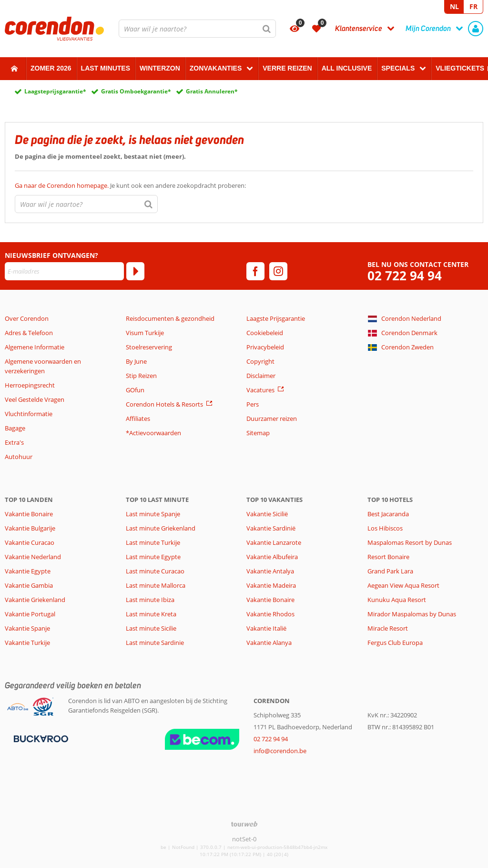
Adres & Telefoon (29, 333)
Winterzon (160, 68)
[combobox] (197, 29)
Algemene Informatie (35, 347)
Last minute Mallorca (156, 585)
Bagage (15, 428)
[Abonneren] (135, 271)
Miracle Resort (388, 628)
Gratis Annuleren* (212, 91)
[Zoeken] (267, 29)
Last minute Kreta (151, 614)
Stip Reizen (141, 376)
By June (136, 361)
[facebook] (255, 271)
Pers (253, 404)
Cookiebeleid (265, 333)
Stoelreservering (149, 347)
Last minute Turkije (153, 542)
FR (473, 6)
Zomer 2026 (51, 68)
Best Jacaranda (388, 514)
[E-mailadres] (64, 271)
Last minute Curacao (155, 571)
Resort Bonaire (388, 557)
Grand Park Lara (390, 571)
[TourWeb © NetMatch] (244, 824)
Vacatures (260, 390)
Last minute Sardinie (155, 643)
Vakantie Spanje (27, 628)
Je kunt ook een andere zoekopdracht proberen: (130, 185)
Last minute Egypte (153, 557)
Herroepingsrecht (30, 385)
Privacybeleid (265, 347)
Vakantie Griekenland (35, 600)
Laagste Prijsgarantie (276, 318)
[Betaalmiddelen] (40, 738)
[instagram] (278, 271)
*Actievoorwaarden (153, 433)
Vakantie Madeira (271, 585)
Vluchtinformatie (29, 414)
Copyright (260, 361)
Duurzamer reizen (272, 419)
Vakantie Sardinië (271, 528)
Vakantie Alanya (269, 643)
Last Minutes (106, 68)
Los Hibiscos (385, 528)
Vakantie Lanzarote (274, 542)
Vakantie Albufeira (272, 557)
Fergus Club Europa (395, 643)
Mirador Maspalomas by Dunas (412, 614)
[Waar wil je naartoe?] (197, 29)
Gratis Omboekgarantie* (136, 91)
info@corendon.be (280, 751)
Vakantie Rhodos (270, 614)
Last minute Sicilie (151, 628)
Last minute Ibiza (150, 600)
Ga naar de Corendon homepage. (62, 185)
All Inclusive (347, 68)
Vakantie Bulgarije (30, 528)
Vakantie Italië (266, 628)
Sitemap (258, 433)
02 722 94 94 (405, 276)
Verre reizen (287, 68)
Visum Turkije (145, 333)
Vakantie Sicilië (267, 514)
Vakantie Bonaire (29, 514)
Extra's (14, 442)
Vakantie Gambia (29, 585)
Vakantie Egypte (28, 571)
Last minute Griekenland (161, 528)
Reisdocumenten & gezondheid (170, 318)
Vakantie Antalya (270, 571)
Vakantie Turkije (27, 643)
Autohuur (19, 457)
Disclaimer (261, 376)
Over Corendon (27, 318)
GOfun (135, 390)
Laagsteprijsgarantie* (55, 91)
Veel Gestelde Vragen (35, 399)
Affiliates (138, 419)
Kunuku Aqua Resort (397, 600)
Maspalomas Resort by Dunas (410, 542)
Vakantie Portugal (30, 614)
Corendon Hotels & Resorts (164, 404)
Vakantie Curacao (30, 542)
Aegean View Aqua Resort (403, 585)
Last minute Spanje (153, 514)
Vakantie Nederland (33, 557)
